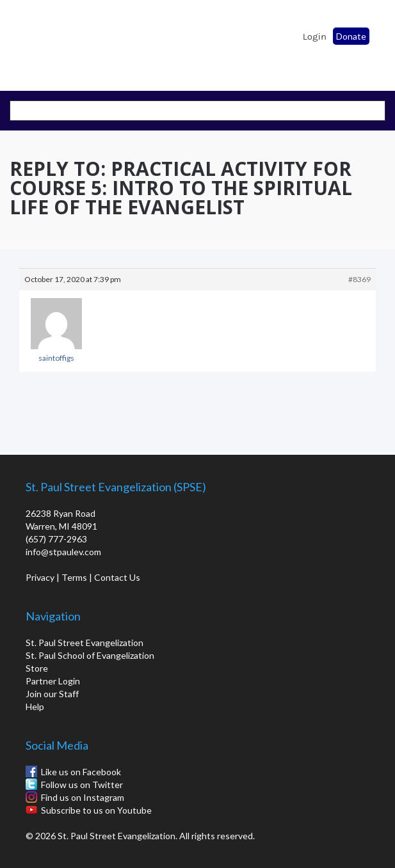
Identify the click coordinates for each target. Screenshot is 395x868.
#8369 (359, 279)
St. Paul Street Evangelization (85, 643)
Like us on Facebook (81, 772)
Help (35, 706)
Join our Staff (52, 694)
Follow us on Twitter (82, 785)
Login (315, 36)
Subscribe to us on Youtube (96, 810)
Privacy (40, 577)
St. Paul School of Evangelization (45, 42)
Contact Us (117, 577)
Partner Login (53, 681)
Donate (351, 36)
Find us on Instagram (83, 797)
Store (37, 668)
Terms (74, 577)
